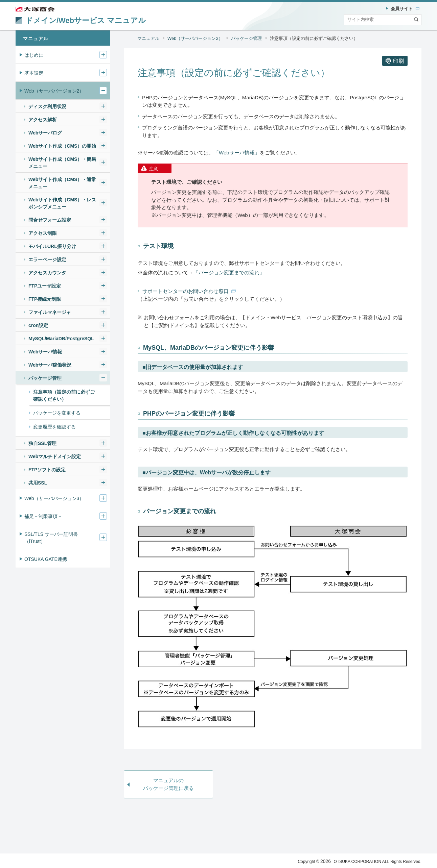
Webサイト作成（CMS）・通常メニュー (62, 183)
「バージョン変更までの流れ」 (229, 272)
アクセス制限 (43, 233)
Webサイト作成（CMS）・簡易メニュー (62, 163)
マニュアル (148, 38)
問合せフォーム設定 (50, 220)
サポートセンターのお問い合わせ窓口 (189, 291)
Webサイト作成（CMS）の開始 (62, 146)
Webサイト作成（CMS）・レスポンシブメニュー (62, 203)
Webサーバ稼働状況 (50, 365)
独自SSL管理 (42, 443)
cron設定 (38, 325)
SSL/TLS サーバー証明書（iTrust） (51, 538)
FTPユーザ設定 (45, 286)
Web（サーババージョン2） (195, 38)
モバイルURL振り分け (52, 246)
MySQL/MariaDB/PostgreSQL (61, 339)
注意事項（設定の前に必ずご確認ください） (314, 38)
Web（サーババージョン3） (54, 498)
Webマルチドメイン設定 (55, 456)
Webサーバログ (45, 133)
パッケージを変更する (57, 413)
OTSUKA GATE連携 (46, 559)
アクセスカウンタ (47, 273)
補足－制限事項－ (43, 516)
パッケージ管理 (246, 38)
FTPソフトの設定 (47, 470)
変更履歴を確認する (54, 427)
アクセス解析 (43, 120)
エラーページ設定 (47, 259)
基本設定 (34, 73)
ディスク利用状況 (47, 106)
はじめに (34, 55)
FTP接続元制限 (45, 299)
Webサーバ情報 (45, 352)
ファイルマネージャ (50, 312)
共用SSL (38, 483)
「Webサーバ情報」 (237, 153)
